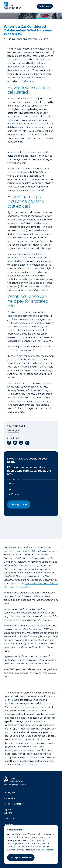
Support (8, 813)
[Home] (13, 6)
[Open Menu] (57, 6)
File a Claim (9, 798)
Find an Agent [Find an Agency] (45, 6)
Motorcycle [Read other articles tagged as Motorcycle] (14, 431)
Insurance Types (15, 479)
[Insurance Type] (31, 484)
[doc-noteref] (43, 390)
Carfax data (28, 81)
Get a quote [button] (17, 504)
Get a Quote (10, 793)
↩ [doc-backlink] (58, 693)
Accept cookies (19, 857)
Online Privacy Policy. (44, 850)
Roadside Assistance (14, 804)
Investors (8, 824)
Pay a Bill (8, 810)
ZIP (10, 490)
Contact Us (9, 818)
